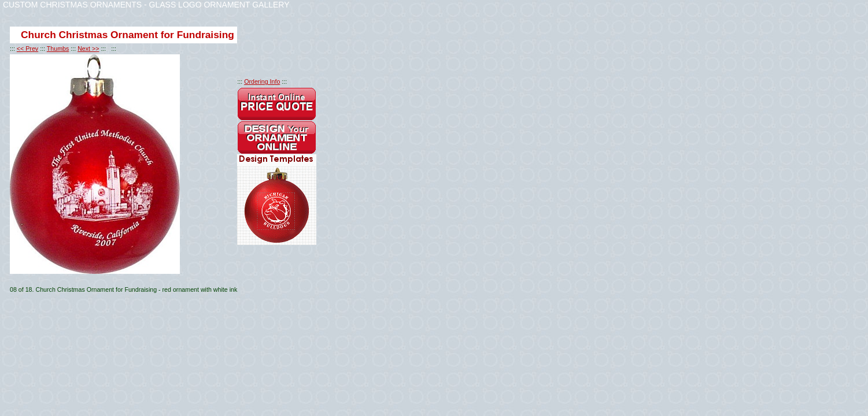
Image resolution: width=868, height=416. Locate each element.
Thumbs (58, 49)
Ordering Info (262, 81)
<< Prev (27, 49)
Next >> (88, 49)
